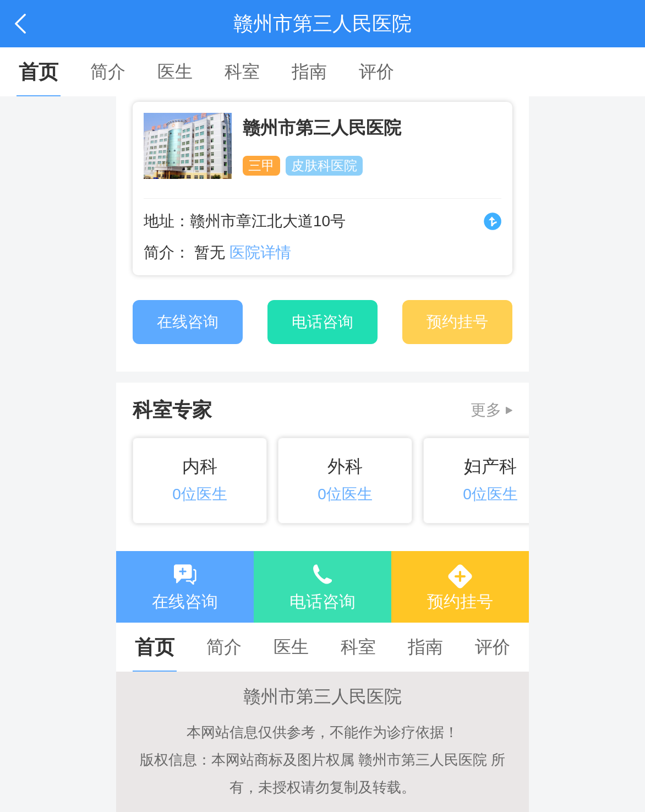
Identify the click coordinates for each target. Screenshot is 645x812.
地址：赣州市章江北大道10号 (245, 221)
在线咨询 (185, 601)
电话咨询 (322, 601)
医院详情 (260, 252)
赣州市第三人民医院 (322, 128)
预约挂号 (460, 601)
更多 (486, 410)
